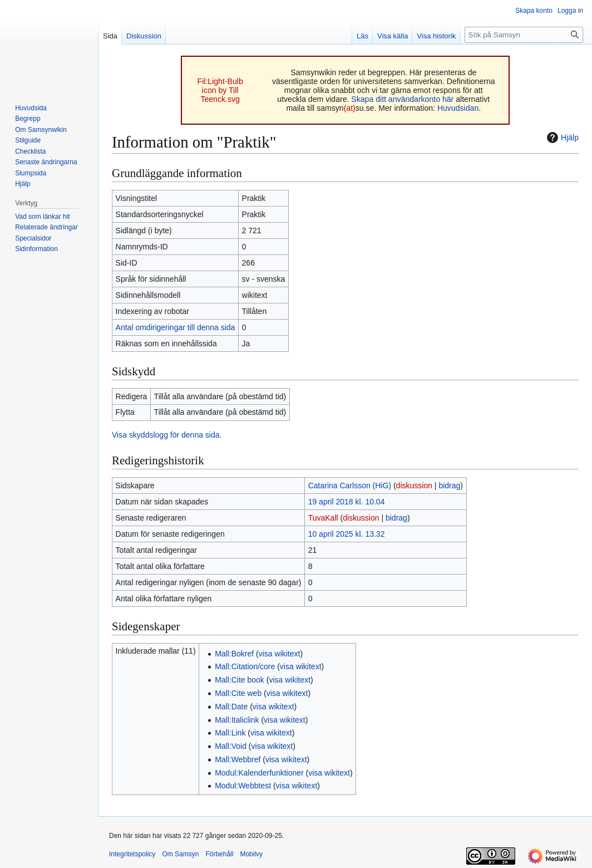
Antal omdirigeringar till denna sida (176, 327)
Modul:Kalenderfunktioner (259, 773)
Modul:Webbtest (243, 786)
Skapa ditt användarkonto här (402, 99)
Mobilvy (251, 854)
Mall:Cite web (238, 693)
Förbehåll (219, 854)
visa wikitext (280, 654)
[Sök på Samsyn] (524, 35)
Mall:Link (230, 733)
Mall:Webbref (238, 759)
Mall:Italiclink (237, 720)
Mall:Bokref (234, 654)
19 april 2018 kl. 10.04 (347, 502)
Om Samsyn (180, 854)
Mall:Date (231, 707)
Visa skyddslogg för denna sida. (167, 435)
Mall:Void (231, 746)
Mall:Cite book (240, 680)
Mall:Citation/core (245, 666)
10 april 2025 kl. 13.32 (347, 534)
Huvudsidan (458, 108)
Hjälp (561, 138)
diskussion (414, 486)
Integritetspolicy (132, 854)
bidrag (449, 486)
